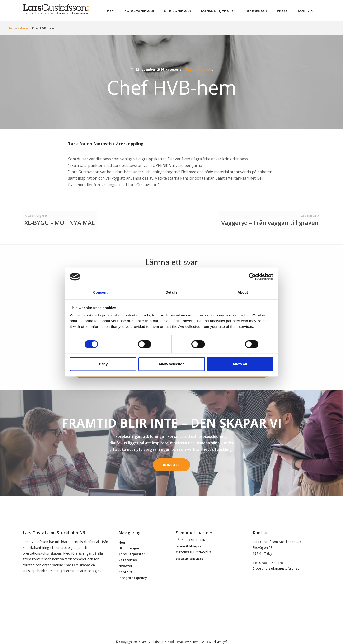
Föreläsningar (156, 9)
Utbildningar (191, 9)
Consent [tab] (100, 292)
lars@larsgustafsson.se (282, 561)
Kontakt (308, 9)
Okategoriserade (198, 67)
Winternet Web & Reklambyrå (208, 634)
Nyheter (23, 26)
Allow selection (171, 364)
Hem (130, 9)
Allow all (240, 364)
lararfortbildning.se (188, 539)
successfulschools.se (189, 551)
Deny (103, 364)
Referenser (262, 9)
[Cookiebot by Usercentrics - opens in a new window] (252, 277)
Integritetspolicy (133, 570)
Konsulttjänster (228, 9)
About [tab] (243, 292)
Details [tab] (172, 292)
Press (286, 9)
